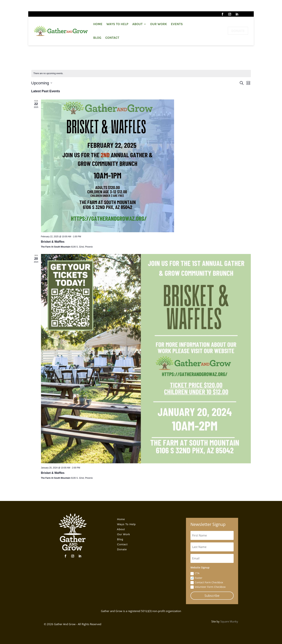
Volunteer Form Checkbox (208, 587)
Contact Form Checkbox (207, 582)
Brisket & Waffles (53, 242)
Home (98, 24)
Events (177, 24)
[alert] (141, 73)
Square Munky (229, 621)
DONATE (238, 31)
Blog (97, 38)
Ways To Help (117, 24)
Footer (196, 578)
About (137, 24)
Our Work (159, 24)
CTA (195, 573)
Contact (112, 38)
